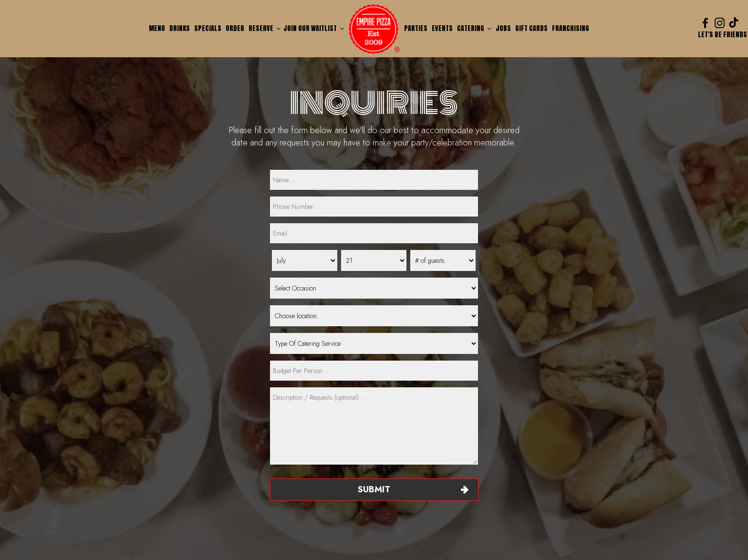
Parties (416, 28)
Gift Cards (532, 28)
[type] (374, 371)
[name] (374, 180)
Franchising (571, 28)
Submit (374, 489)
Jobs (503, 28)
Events (443, 28)
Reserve (265, 28)
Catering (474, 28)
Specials (208, 28)
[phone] (374, 207)
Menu (158, 28)
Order (236, 28)
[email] (374, 233)
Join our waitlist (314, 28)
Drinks (180, 28)
